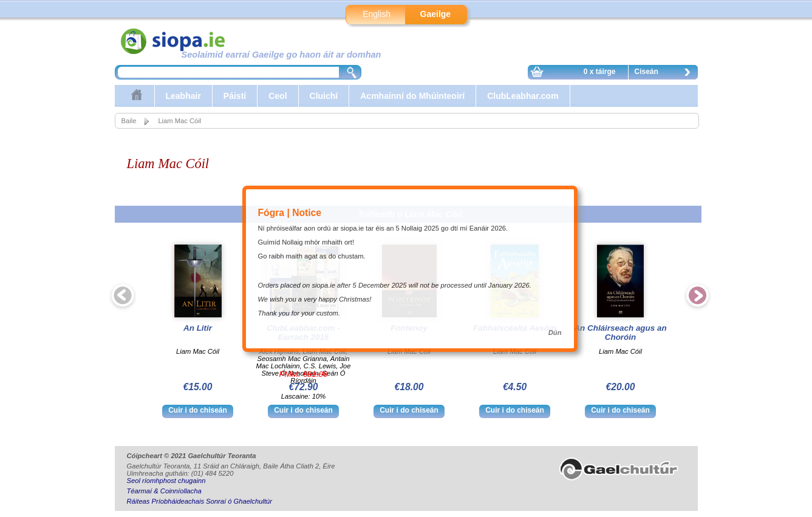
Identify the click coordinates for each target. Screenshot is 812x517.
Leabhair (183, 96)
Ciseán (666, 73)
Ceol (278, 96)
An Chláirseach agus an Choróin (620, 333)
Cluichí (324, 96)
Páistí (235, 96)
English (377, 14)
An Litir (198, 328)
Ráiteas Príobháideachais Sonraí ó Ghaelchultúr (200, 501)
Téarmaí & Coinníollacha (164, 491)
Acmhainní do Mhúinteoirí (412, 96)
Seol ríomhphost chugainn (166, 481)
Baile (129, 121)
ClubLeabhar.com (523, 96)
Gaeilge (436, 14)
